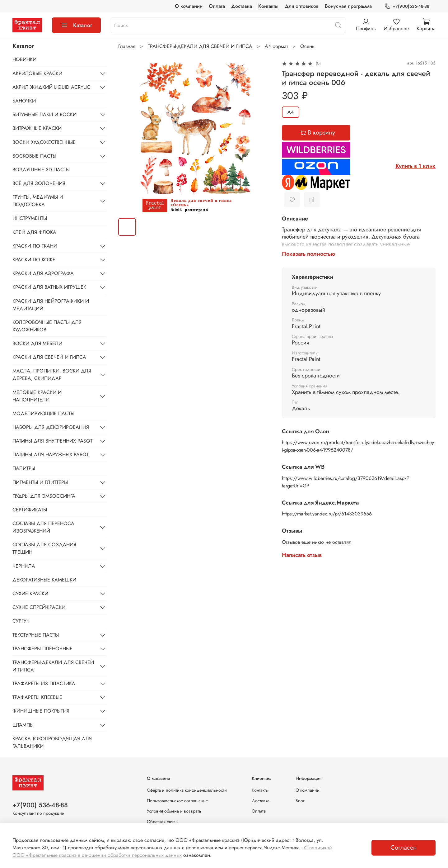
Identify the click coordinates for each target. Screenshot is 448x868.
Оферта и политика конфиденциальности (187, 790)
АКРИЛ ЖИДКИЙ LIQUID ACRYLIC (51, 87)
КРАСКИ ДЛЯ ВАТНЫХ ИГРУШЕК (49, 287)
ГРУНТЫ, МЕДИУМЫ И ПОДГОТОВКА (38, 201)
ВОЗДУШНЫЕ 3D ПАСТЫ (41, 170)
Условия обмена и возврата (174, 811)
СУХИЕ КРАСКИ (30, 593)
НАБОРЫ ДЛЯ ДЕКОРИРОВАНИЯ (51, 427)
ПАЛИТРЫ (24, 468)
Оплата (217, 6)
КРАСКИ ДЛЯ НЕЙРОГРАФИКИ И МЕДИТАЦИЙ (51, 305)
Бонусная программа (348, 6)
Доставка (242, 6)
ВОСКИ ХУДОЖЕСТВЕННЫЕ (44, 142)
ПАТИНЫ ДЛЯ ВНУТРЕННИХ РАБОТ (52, 441)
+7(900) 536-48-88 (40, 805)
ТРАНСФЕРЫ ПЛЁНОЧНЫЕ (42, 649)
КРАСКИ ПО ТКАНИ (35, 246)
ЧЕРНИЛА (24, 566)
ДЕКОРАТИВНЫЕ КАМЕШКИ (44, 580)
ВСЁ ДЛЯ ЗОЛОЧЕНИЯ (39, 183)
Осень (307, 46)
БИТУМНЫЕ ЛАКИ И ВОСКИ (44, 114)
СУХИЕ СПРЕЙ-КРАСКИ (39, 607)
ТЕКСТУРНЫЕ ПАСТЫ (36, 635)
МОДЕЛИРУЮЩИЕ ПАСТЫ (43, 413)
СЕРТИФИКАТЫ (30, 510)
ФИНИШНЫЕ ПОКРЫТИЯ (41, 711)
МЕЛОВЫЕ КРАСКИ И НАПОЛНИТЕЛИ (37, 396)
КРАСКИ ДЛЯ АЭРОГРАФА (43, 273)
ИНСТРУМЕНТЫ (30, 218)
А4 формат (276, 46)
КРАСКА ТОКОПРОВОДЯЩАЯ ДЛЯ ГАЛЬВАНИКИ (52, 742)
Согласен (404, 848)
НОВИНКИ (24, 59)
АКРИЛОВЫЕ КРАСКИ (37, 73)
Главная (127, 46)
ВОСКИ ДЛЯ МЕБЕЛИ (37, 343)
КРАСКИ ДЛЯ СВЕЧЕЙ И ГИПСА (49, 357)
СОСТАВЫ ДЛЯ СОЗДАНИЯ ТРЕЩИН (44, 548)
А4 (291, 112)
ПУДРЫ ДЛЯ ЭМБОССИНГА (44, 496)
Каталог (76, 25)
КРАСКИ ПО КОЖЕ (34, 260)
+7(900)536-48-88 (407, 6)
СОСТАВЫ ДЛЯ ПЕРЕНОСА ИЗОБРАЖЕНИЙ (43, 527)
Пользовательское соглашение (177, 801)
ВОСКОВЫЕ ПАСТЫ (34, 156)
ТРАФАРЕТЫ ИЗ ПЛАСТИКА (44, 683)
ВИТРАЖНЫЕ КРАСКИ (37, 128)
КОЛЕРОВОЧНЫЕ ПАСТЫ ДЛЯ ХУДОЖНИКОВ (47, 326)
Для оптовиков (302, 6)
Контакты (268, 6)
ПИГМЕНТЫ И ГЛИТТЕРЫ (40, 482)
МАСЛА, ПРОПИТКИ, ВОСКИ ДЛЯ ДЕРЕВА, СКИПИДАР (52, 375)
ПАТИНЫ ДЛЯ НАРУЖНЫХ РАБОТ (51, 455)
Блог (300, 801)
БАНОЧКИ (24, 101)
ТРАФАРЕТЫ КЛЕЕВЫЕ (37, 697)
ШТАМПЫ (23, 725)
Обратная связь (162, 822)
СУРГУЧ (21, 621)
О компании (189, 6)
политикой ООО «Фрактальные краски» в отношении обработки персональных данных (172, 851)
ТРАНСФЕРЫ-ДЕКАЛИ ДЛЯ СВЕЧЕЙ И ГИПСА (200, 46)
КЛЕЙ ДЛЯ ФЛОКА (34, 232)
